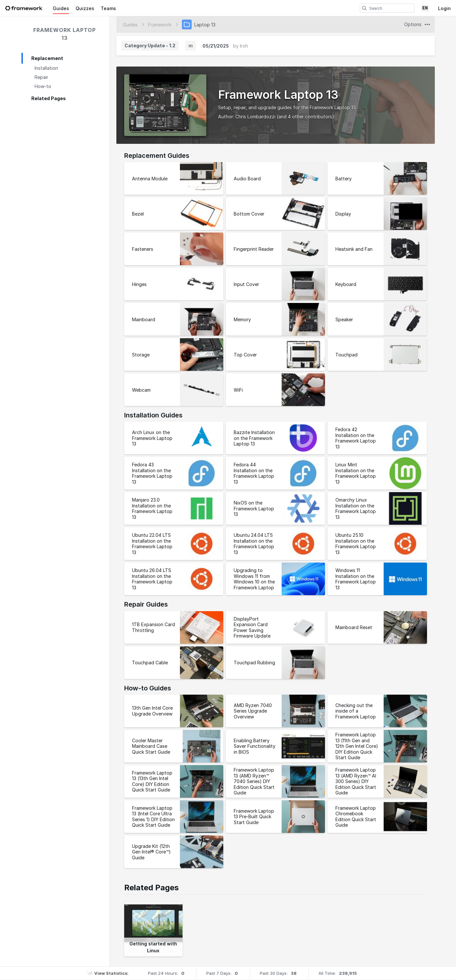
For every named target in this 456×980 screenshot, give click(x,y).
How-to (43, 86)
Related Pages (49, 98)
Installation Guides (153, 415)
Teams (108, 8)
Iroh (244, 46)
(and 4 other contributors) (305, 117)
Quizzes (85, 8)
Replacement (47, 58)
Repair (41, 77)
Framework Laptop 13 (65, 34)
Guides (61, 8)
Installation (46, 68)
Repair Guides (146, 604)
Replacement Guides (157, 156)
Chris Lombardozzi (255, 117)
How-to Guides (148, 688)
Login (444, 8)
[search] (364, 8)
